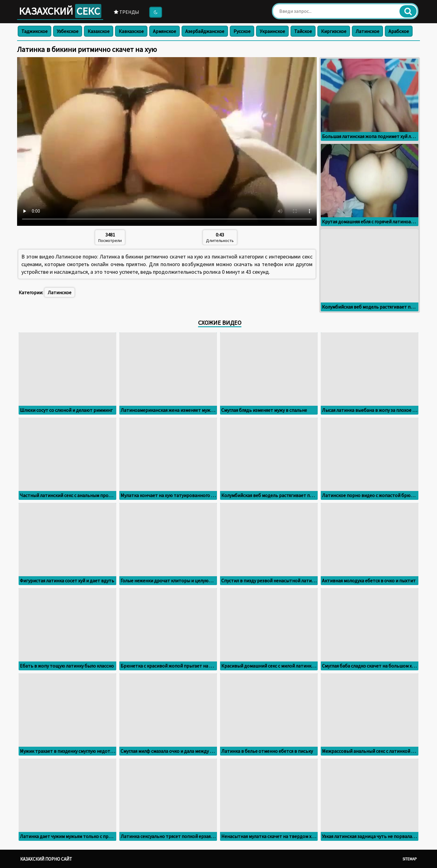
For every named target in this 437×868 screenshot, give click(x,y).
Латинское (367, 31)
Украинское (272, 31)
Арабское (399, 31)
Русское (242, 31)
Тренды (126, 12)
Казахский (60, 11)
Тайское (303, 31)
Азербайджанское (205, 31)
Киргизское (334, 31)
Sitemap (410, 859)
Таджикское (34, 31)
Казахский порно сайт (46, 859)
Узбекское (68, 31)
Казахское (99, 31)
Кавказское (131, 31)
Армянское (164, 31)
